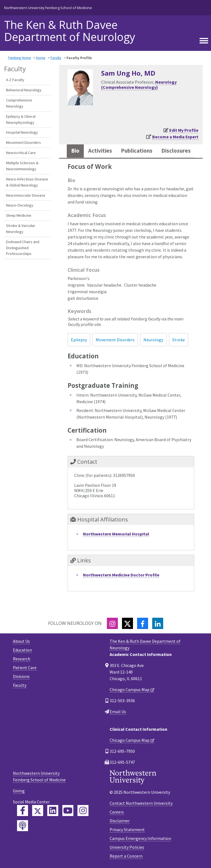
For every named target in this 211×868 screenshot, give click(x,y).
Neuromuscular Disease (26, 195)
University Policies (127, 847)
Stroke (179, 340)
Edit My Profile (184, 130)
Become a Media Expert (175, 137)
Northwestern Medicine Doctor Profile (121, 575)
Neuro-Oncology (20, 205)
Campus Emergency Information (140, 838)
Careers (117, 812)
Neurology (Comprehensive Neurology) (139, 85)
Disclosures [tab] (176, 151)
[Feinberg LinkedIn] (53, 811)
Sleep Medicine (19, 215)
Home (41, 58)
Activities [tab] (100, 151)
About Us (21, 641)
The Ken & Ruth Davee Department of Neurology (70, 31)
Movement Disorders (23, 142)
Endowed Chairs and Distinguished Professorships (23, 248)
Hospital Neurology (22, 132)
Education (22, 650)
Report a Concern (126, 856)
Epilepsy (79, 340)
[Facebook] (143, 623)
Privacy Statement (127, 829)
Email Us (118, 712)
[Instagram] (112, 623)
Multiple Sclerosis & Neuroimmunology (22, 166)
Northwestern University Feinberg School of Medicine (48, 8)
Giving (19, 791)
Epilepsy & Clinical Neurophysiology (21, 119)
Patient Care (25, 668)
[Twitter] (127, 623)
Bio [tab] (75, 151)
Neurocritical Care (21, 153)
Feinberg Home (20, 58)
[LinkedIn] (158, 623)
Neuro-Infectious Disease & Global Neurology (27, 182)
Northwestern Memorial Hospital (116, 534)
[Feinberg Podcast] (23, 826)
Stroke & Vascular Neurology (21, 229)
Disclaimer (120, 821)
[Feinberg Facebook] (23, 811)
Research (22, 659)
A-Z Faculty (15, 80)
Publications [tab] (137, 151)
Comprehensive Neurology (19, 103)
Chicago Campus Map (130, 690)
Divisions (21, 676)
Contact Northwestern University (141, 803)
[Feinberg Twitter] (38, 811)
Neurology (153, 340)
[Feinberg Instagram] (83, 811)
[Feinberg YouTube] (68, 811)
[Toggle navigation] (204, 40)
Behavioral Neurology (24, 90)
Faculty (56, 58)
